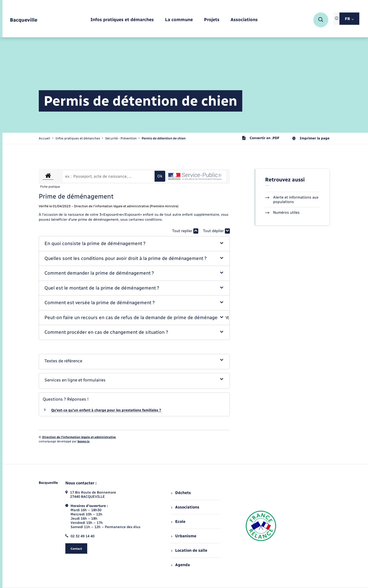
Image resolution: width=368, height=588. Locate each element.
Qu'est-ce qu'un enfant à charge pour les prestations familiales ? (106, 410)
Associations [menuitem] (185, 507)
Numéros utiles (282, 212)
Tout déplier (216, 231)
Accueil (44, 138)
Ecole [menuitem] (178, 522)
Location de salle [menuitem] (189, 550)
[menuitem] (122, 20)
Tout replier (185, 231)
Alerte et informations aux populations (292, 200)
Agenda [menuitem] (180, 565)
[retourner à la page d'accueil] (24, 20)
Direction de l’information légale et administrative (79, 437)
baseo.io (83, 441)
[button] (134, 244)
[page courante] (164, 138)
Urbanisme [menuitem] (184, 536)
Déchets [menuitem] (181, 493)
